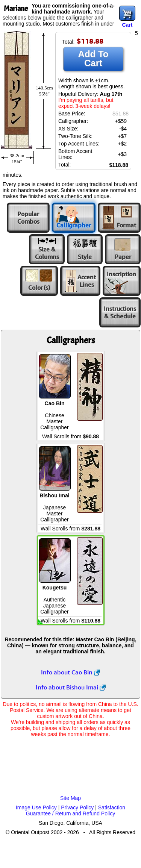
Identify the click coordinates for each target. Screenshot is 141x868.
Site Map (70, 798)
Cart (127, 25)
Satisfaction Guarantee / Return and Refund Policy (76, 810)
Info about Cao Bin (70, 672)
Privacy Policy (77, 807)
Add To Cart (93, 58)
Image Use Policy (36, 807)
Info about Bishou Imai (71, 687)
